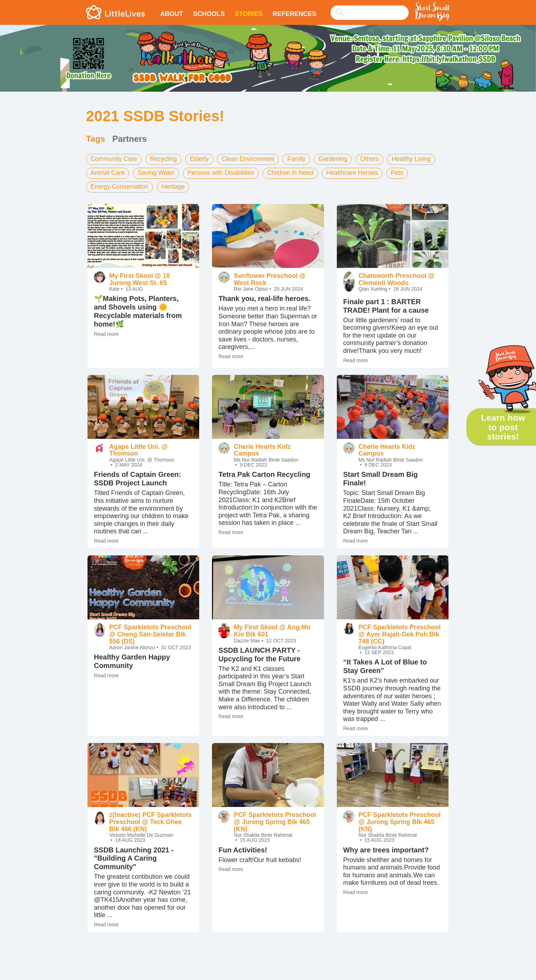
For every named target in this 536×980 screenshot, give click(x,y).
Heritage (176, 186)
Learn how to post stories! (503, 427)
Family (303, 159)
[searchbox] (370, 13)
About (172, 14)
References (294, 14)
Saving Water (158, 172)
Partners (130, 139)
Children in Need (296, 172)
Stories (249, 14)
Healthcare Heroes (360, 172)
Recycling (166, 159)
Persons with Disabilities (225, 172)
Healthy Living (420, 159)
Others (377, 159)
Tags (96, 139)
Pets (406, 172)
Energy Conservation (121, 186)
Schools (209, 14)
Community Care (115, 159)
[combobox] (370, 8)
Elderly (202, 159)
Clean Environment (252, 159)
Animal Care (108, 172)
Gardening (340, 159)
